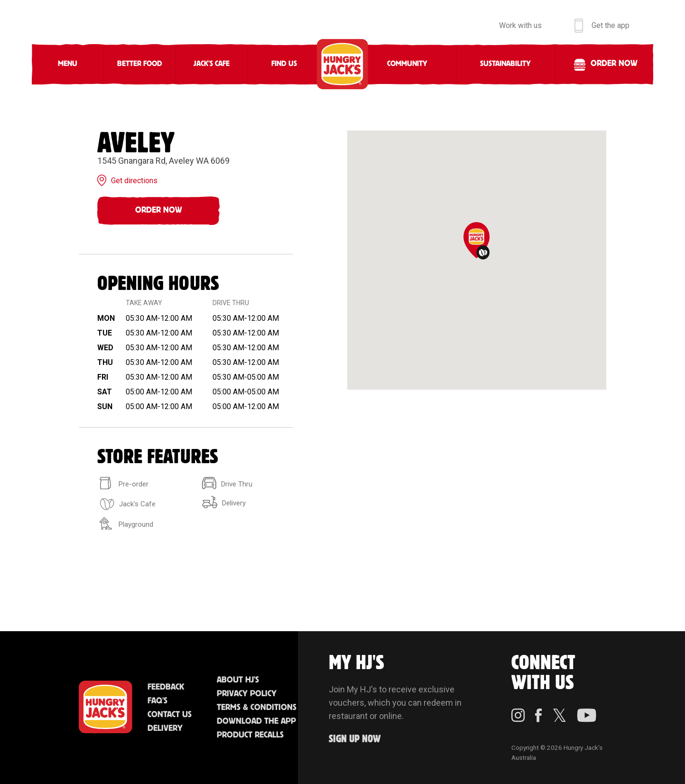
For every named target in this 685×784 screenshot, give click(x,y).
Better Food (140, 64)
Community (407, 64)
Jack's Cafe (212, 64)
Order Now (159, 210)
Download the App (256, 721)
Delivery (165, 728)
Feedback (166, 687)
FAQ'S (157, 701)
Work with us (520, 25)
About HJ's (238, 680)
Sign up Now (355, 739)
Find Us (284, 64)
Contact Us (170, 715)
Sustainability (505, 64)
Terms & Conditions (257, 708)
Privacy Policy (247, 694)
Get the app (611, 25)
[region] (477, 260)
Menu (68, 64)
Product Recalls (250, 735)
